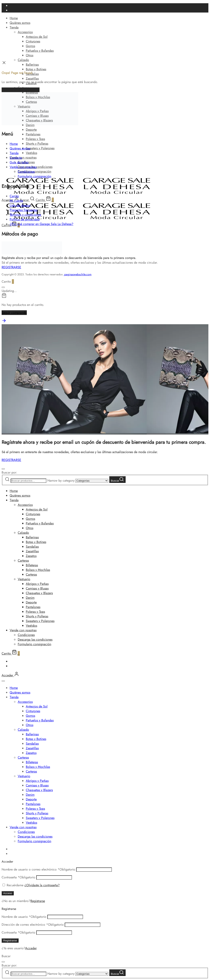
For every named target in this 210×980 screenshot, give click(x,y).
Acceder (31, 948)
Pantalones (33, 134)
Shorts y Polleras (37, 144)
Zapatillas (32, 78)
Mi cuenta (16, 201)
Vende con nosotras (23, 157)
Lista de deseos (20, 205)
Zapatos (31, 556)
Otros (30, 55)
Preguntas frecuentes (24, 210)
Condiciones (26, 172)
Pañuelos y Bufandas (40, 51)
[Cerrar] (3, 287)
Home (14, 18)
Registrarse (38, 901)
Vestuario (24, 579)
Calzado (23, 60)
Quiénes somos (20, 23)
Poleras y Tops (35, 139)
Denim (30, 598)
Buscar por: (9, 472)
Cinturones (33, 41)
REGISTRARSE (11, 267)
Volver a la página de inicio (21, 90)
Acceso (8, 893)
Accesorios (25, 32)
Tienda (14, 27)
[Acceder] (10, 675)
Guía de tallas (19, 162)
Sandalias (32, 547)
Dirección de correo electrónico (33, 925)
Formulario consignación (34, 176)
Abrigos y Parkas (37, 584)
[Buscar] (27, 200)
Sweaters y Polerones (40, 148)
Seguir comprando (14, 313)
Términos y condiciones (25, 215)
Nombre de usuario (24, 917)
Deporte (31, 130)
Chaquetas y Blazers (39, 593)
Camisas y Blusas (37, 588)
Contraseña (18, 877)
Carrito (14, 196)
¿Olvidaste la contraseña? (42, 885)
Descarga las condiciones (35, 639)
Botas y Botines (36, 69)
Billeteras (32, 565)
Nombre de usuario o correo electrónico (38, 869)
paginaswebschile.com (78, 274)
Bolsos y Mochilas (38, 570)
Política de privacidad (25, 219)
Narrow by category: (61, 481)
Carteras (23, 561)
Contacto (16, 158)
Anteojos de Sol (37, 37)
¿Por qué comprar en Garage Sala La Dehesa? (42, 224)
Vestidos (31, 153)
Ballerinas (32, 65)
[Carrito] (45, 200)
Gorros (30, 46)
